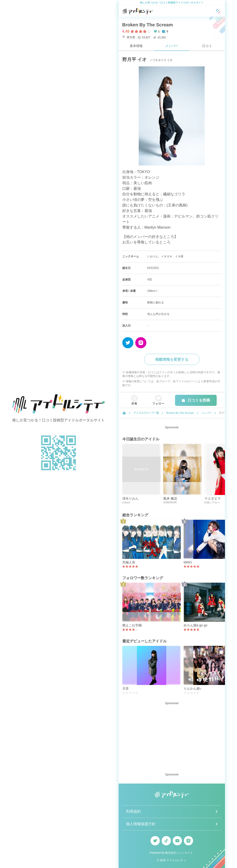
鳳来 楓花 (170, 498)
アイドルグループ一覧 (146, 413)
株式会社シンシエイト (179, 853)
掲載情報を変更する (172, 359)
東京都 (129, 37)
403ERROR (170, 502)
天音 (126, 688)
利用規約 (133, 811)
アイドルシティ (176, 860)
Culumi (126, 502)
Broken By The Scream (148, 25)
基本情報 (136, 46)
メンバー (172, 46)
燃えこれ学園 (132, 625)
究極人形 (129, 562)
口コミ (207, 46)
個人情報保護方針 (141, 824)
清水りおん (130, 498)
